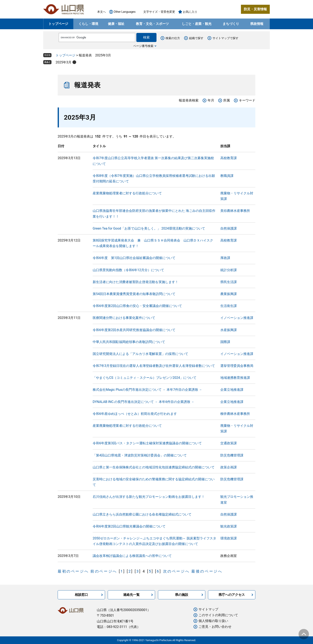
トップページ (58, 24)
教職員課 (227, 176)
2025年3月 (64, 62)
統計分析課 (229, 270)
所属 (227, 100)
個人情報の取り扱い (213, 621)
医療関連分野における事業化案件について (124, 318)
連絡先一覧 (131, 595)
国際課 (225, 342)
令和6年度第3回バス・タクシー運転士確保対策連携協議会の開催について (147, 443)
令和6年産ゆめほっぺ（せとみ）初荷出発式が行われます (135, 414)
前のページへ (104, 571)
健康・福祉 (116, 24)
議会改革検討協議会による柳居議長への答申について (132, 556)
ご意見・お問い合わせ (215, 627)
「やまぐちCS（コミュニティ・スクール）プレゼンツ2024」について (145, 378)
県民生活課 (229, 282)
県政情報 (257, 24)
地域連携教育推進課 (235, 378)
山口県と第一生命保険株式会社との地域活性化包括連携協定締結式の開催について (154, 467)
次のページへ (176, 571)
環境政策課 (229, 538)
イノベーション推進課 (237, 318)
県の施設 (182, 595)
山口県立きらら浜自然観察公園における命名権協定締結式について (142, 514)
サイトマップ (208, 609)
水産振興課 (229, 330)
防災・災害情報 (255, 9)
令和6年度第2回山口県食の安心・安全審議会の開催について (137, 306)
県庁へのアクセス (232, 595)
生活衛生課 (229, 306)
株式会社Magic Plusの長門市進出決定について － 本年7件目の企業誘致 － (147, 390)
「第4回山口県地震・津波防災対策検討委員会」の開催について (140, 455)
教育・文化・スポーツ (152, 24)
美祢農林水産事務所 (235, 211)
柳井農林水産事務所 (235, 414)
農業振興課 (229, 294)
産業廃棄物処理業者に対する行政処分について (127, 193)
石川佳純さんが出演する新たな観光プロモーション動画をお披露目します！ (149, 497)
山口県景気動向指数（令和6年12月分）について (128, 270)
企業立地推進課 (232, 390)
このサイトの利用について (218, 615)
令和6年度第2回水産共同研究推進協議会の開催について (134, 330)
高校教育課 (229, 158)
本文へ (102, 12)
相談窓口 (81, 595)
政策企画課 (229, 467)
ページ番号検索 (143, 46)
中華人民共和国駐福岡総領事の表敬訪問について (129, 342)
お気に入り (190, 12)
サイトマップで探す (225, 38)
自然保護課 (229, 228)
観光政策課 (229, 526)
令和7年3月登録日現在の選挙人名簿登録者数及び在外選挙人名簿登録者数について (154, 366)
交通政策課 (229, 443)
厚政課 (225, 258)
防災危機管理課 (232, 455)
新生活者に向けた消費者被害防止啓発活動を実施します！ (135, 282)
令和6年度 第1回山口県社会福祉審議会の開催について (134, 258)
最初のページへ (73, 571)
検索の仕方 (173, 38)
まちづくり (231, 24)
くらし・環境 (88, 24)
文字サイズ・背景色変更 (159, 12)
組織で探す (196, 38)
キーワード (247, 100)
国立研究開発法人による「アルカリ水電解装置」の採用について (140, 354)
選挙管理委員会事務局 (237, 366)
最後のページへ (207, 571)
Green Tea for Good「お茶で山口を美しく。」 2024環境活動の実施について (149, 228)
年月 (211, 100)
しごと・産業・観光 (197, 24)
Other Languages (125, 12)
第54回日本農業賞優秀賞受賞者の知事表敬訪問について (134, 294)
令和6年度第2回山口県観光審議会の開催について (129, 526)
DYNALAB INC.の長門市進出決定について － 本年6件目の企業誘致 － (144, 402)
